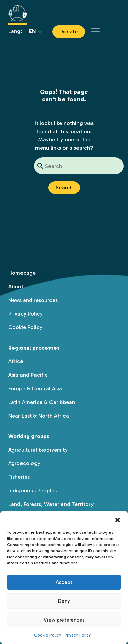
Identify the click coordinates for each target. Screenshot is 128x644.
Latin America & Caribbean (42, 402)
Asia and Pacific (28, 375)
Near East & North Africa (39, 416)
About (16, 286)
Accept (64, 582)
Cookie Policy (48, 635)
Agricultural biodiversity (38, 450)
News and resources (33, 300)
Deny (64, 601)
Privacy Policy (78, 635)
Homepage (22, 273)
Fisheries (19, 477)
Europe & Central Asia (35, 388)
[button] (118, 519)
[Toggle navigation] (96, 31)
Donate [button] (69, 31)
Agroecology (24, 463)
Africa (16, 361)
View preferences (64, 620)
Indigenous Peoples (32, 490)
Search (64, 188)
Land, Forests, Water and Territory (51, 504)
